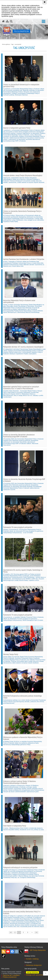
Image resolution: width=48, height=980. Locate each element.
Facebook (12, 952)
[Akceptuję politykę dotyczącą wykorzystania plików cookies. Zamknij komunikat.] (45, 2)
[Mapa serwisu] (7, 21)
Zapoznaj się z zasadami (11, 975)
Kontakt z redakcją (32, 959)
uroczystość (18, 44)
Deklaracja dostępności (34, 965)
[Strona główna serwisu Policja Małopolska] (3, 21)
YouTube (8, 952)
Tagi (12, 44)
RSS (4, 952)
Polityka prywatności (10, 977)
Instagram (17, 952)
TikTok (4, 956)
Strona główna (6, 44)
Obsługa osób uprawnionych (35, 975)
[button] (44, 22)
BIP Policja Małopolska (38, 950)
